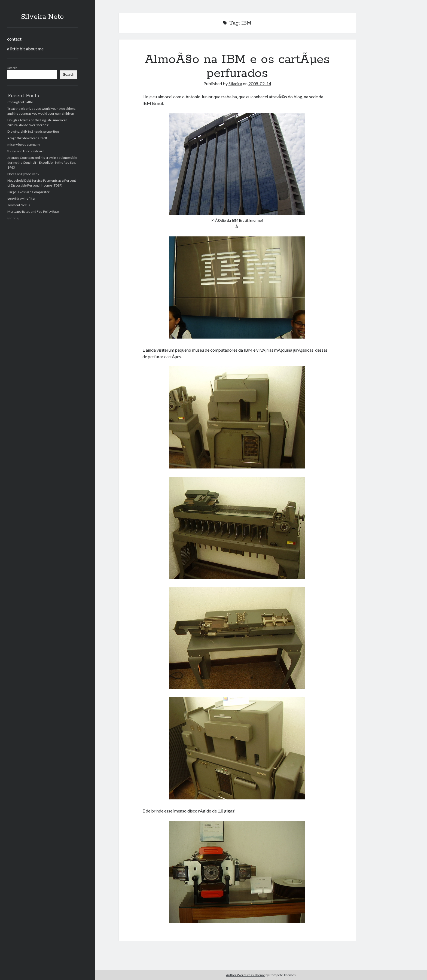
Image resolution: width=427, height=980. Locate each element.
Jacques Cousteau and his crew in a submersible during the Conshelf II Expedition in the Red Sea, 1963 (42, 162)
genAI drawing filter (22, 198)
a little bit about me (25, 49)
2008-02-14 (260, 83)
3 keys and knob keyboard (26, 151)
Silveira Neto (42, 17)
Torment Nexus (19, 205)
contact (14, 39)
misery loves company (24, 144)
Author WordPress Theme (245, 975)
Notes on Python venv (23, 174)
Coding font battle (20, 102)
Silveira (235, 83)
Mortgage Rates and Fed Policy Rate (33, 211)
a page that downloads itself (27, 138)
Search (12, 68)
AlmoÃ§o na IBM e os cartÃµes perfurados (237, 66)
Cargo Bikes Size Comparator (28, 192)
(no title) (13, 218)
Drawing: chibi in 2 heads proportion (33, 131)
